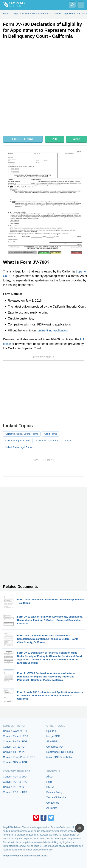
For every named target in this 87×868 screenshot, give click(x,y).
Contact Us (53, 803)
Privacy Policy (54, 792)
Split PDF (52, 731)
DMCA (50, 787)
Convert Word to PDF (15, 731)
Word (76, 139)
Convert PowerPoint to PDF (19, 757)
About (50, 777)
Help (49, 782)
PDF (55, 139)
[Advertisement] (43, 88)
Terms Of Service (56, 797)
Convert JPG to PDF (15, 762)
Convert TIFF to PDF (15, 752)
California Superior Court (18, 441)
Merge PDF (53, 736)
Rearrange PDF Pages (60, 752)
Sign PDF (52, 741)
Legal (68, 441)
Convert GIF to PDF (15, 747)
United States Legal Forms (19, 447)
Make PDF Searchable (59, 757)
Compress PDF (55, 747)
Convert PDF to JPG (15, 777)
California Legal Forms (48, 441)
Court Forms (51, 434)
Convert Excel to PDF (16, 736)
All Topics (52, 808)
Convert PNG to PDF (15, 741)
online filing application (53, 330)
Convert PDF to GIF (15, 787)
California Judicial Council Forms (22, 434)
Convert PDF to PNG (15, 782)
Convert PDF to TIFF (15, 792)
